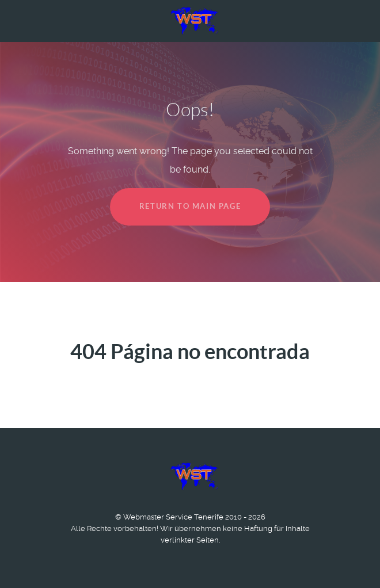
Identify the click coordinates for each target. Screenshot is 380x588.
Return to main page (190, 206)
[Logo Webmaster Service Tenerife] (190, 21)
